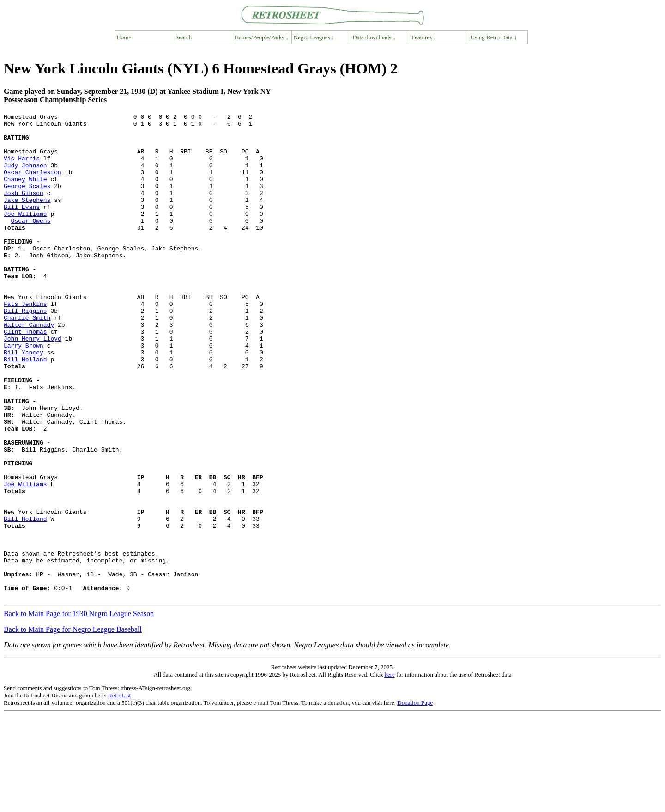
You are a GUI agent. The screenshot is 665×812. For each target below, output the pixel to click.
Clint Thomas (25, 376)
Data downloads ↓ (374, 37)
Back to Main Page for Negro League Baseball (73, 726)
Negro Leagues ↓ (314, 37)
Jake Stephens (27, 218)
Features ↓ (424, 37)
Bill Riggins (25, 351)
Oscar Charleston (33, 184)
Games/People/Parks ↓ (262, 37)
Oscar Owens (31, 243)
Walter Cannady (29, 367)
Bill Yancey (24, 401)
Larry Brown (24, 392)
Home (124, 37)
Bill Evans (22, 226)
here (389, 772)
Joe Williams (25, 234)
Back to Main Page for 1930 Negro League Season (79, 711)
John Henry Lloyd (33, 384)
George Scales (27, 201)
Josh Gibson (24, 209)
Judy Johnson (25, 176)
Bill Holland (25, 409)
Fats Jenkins (25, 342)
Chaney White (25, 193)
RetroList (119, 792)
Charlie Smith (27, 359)
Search (184, 37)
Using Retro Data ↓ (494, 37)
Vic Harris (22, 168)
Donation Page (415, 800)
